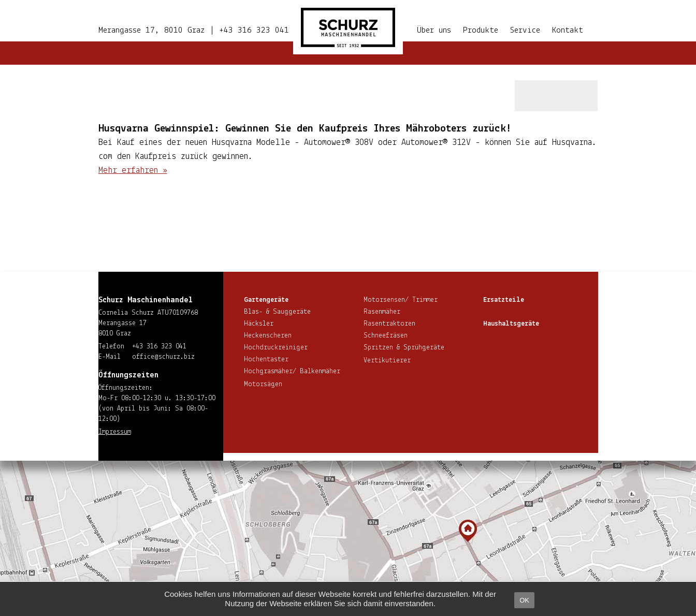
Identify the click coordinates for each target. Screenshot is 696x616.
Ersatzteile (504, 300)
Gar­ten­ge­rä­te (266, 300)
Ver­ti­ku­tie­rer (387, 361)
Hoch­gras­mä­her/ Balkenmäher (292, 371)
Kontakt (568, 30)
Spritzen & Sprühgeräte (404, 348)
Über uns (434, 30)
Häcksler (259, 324)
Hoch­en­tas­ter (266, 360)
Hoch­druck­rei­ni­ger (276, 348)
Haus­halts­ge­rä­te (511, 324)
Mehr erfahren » (133, 171)
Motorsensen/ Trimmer (401, 300)
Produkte (481, 30)
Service (525, 30)
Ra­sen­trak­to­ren (389, 324)
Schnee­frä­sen (386, 336)
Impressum (115, 432)
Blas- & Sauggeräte (277, 312)
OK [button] (524, 600)
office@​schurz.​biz (163, 357)
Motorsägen (263, 384)
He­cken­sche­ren (268, 336)
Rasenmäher (382, 312)
